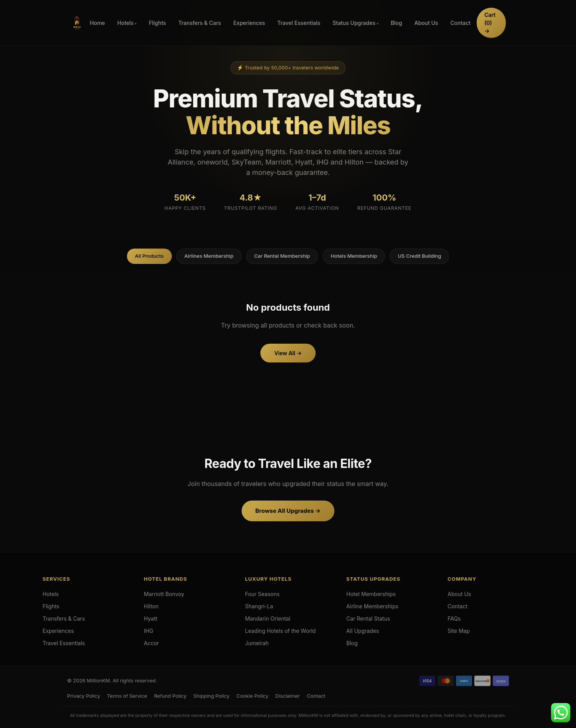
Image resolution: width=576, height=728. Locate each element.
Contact (460, 23)
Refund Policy (170, 696)
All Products (149, 256)
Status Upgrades (354, 23)
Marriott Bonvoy (164, 594)
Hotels (126, 23)
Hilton (151, 606)
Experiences (249, 23)
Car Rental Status (368, 618)
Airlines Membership (209, 256)
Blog (397, 23)
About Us (426, 23)
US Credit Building (419, 256)
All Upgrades (363, 631)
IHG (149, 631)
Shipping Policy (211, 696)
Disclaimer (288, 696)
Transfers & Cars (200, 23)
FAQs (454, 618)
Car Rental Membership (282, 256)
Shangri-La (259, 606)
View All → (288, 353)
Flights (157, 23)
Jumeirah (257, 643)
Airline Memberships (372, 606)
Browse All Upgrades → (288, 511)
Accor (151, 643)
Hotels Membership (354, 256)
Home (97, 23)
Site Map (459, 631)
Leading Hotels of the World (280, 631)
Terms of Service (127, 696)
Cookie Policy (252, 696)
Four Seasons (262, 594)
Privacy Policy (84, 696)
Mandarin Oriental (268, 618)
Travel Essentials (299, 23)
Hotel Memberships (371, 594)
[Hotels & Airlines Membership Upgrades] (77, 23)
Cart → (490, 23)
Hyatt (151, 618)
